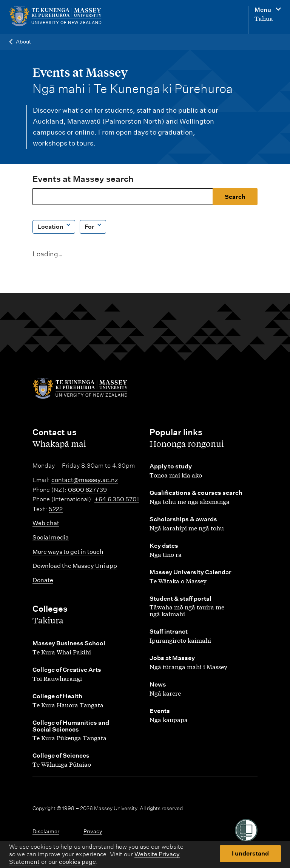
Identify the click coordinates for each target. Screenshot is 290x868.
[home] (56, 16)
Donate (43, 580)
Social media (51, 537)
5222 (56, 509)
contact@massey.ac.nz (85, 480)
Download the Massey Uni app (75, 566)
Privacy (93, 831)
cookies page (77, 862)
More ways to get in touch (68, 552)
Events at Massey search (83, 179)
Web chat (46, 523)
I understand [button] (250, 853)
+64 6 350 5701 (117, 499)
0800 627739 (87, 490)
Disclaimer (46, 831)
